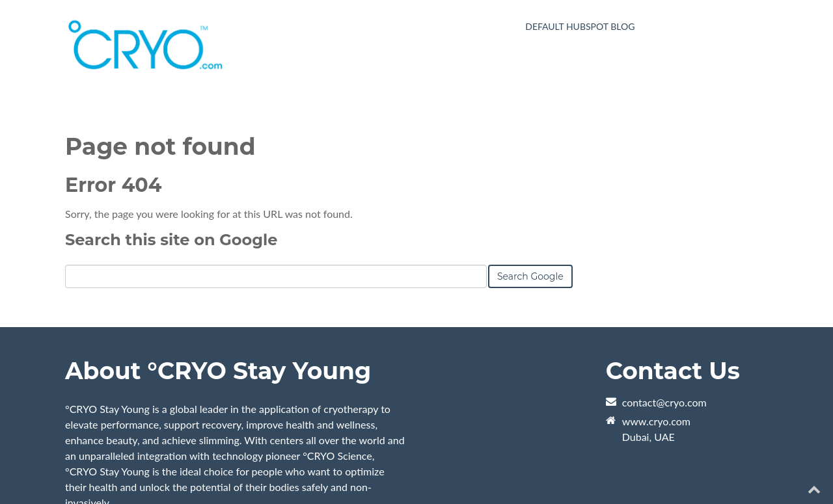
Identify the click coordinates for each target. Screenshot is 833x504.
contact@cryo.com (664, 402)
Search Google (530, 276)
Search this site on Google (171, 240)
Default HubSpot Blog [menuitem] (580, 26)
